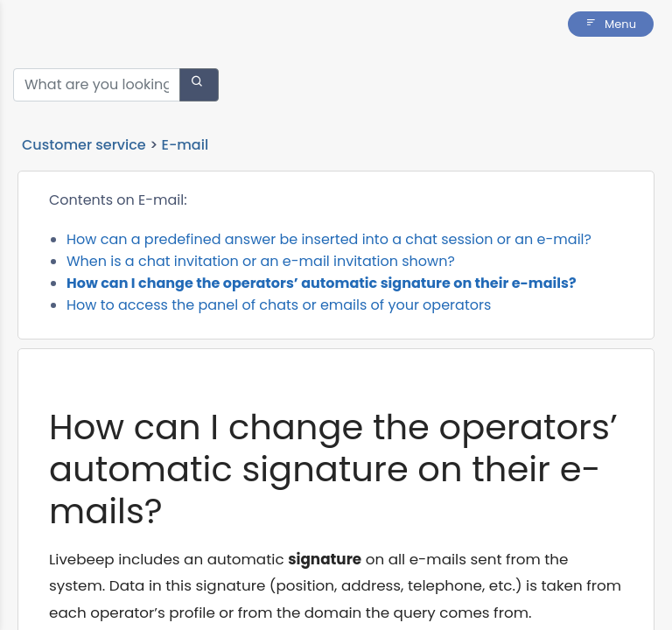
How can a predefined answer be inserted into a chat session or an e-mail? (329, 239)
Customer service (84, 145)
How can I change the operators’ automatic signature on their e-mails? (322, 283)
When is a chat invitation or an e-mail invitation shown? (261, 261)
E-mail (185, 145)
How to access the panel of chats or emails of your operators (279, 305)
